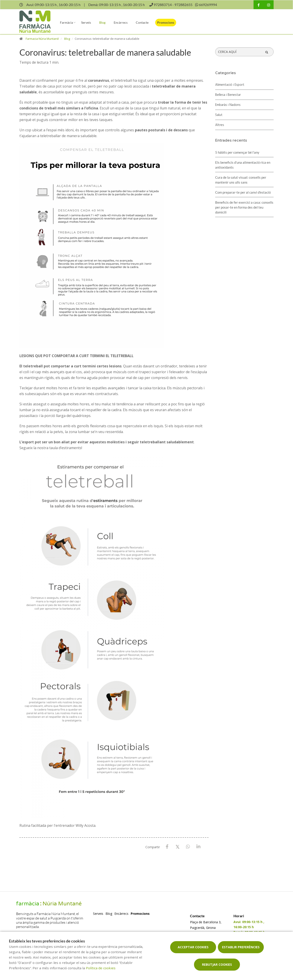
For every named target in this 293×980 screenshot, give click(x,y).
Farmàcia (66, 22)
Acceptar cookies (193, 947)
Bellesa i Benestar (228, 95)
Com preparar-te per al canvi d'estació (243, 192)
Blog (102, 22)
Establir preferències (241, 947)
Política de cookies (101, 968)
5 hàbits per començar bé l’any (237, 152)
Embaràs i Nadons (228, 105)
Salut (219, 115)
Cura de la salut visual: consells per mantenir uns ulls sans (241, 180)
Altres (220, 125)
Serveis (86, 22)
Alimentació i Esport (230, 85)
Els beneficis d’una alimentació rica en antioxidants (243, 165)
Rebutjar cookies (217, 964)
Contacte (142, 22)
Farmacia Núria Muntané (42, 39)
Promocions (166, 22)
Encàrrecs (121, 22)
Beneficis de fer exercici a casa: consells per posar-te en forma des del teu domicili (244, 207)
